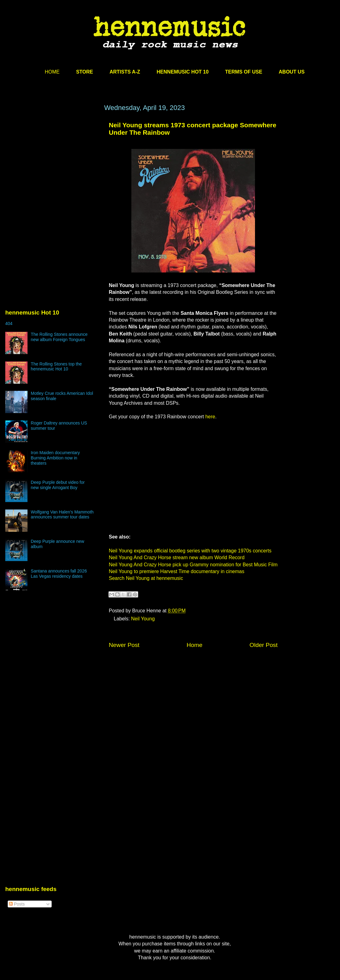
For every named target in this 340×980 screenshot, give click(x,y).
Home (195, 645)
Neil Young (143, 619)
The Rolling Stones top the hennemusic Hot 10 (56, 367)
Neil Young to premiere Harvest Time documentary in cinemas (176, 571)
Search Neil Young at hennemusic (146, 578)
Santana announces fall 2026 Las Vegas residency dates (59, 574)
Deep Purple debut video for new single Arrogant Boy (58, 485)
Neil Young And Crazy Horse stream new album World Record (177, 558)
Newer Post (124, 645)
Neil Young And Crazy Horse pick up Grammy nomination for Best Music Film (193, 565)
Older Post (263, 645)
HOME (52, 72)
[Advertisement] (52, 163)
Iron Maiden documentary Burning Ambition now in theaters (55, 458)
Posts (17, 904)
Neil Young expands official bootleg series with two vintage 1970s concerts (190, 551)
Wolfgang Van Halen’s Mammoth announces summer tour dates (62, 515)
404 (9, 323)
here (210, 417)
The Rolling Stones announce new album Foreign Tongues (59, 337)
